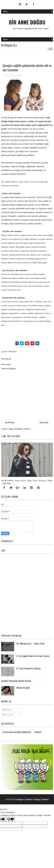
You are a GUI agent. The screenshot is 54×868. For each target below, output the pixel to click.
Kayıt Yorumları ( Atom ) (20, 429)
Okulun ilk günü (23, 688)
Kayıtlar (7, 710)
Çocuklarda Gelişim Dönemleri (17, 732)
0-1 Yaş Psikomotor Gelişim (29, 668)
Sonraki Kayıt (10, 422)
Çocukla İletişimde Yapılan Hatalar (16, 681)
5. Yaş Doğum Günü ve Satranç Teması (33, 656)
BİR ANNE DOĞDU (27, 22)
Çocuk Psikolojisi (15, 75)
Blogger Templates (42, 799)
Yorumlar (8, 715)
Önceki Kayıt (44, 422)
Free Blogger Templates (23, 799)
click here (7, 483)
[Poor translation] (11, 819)
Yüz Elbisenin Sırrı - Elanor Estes (30, 644)
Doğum (38, 732)
